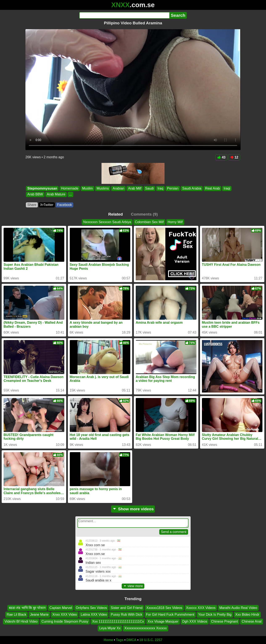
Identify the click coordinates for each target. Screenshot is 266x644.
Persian (173, 188)
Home (108, 640)
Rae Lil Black (16, 615)
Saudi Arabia (192, 188)
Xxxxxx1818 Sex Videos (164, 608)
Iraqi (227, 188)
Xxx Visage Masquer (163, 621)
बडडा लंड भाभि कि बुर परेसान (27, 608)
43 (221, 157)
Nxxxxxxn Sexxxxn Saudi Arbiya (107, 222)
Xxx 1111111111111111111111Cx (118, 621)
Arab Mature (56, 194)
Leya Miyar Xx (110, 628)
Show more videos (133, 509)
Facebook (65, 205)
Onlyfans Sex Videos (91, 608)
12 (234, 157)
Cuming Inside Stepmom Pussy (65, 621)
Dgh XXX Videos (195, 621)
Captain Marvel (61, 608)
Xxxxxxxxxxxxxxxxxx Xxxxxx (146, 628)
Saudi (149, 188)
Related (115, 214)
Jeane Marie (39, 615)
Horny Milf (175, 222)
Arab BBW (35, 194)
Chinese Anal (252, 621)
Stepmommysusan (42, 188)
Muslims (103, 188)
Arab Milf (135, 188)
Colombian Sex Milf (149, 222)
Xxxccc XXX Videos (201, 608)
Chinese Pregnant (224, 621)
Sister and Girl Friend (127, 608)
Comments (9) (144, 214)
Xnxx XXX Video (65, 615)
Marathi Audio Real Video (238, 608)
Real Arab (212, 188)
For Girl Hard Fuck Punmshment (170, 615)
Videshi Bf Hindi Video (21, 621)
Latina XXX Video (94, 615)
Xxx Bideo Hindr (247, 615)
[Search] (124, 15)
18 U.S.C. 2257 (151, 640)
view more (133, 586)
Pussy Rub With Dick (126, 615)
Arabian (118, 188)
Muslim (88, 188)
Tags (120, 640)
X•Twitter (47, 205)
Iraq (161, 188)
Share (32, 205)
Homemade (70, 188)
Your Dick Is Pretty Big (215, 615)
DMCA (131, 640)
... (70, 194)
